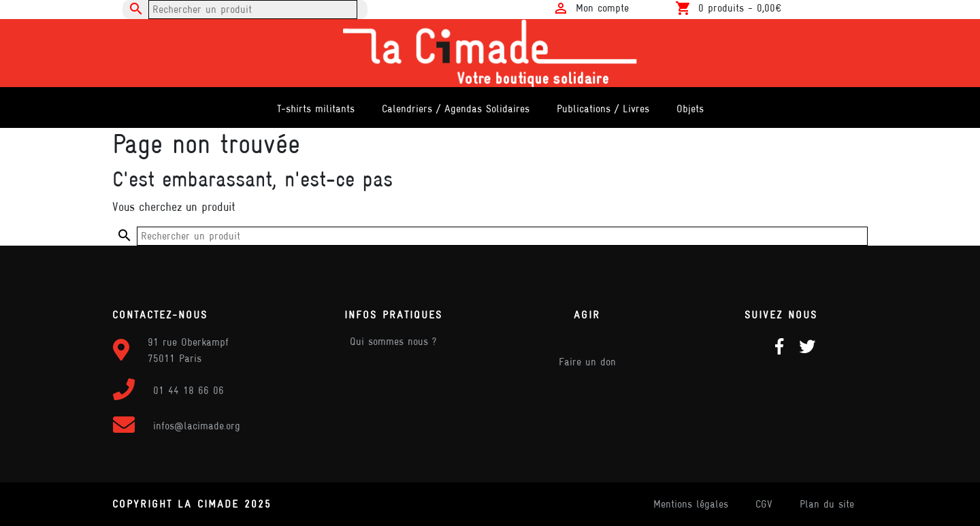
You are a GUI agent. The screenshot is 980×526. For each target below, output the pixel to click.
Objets (690, 109)
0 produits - (740, 8)
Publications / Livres (603, 109)
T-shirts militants (316, 109)
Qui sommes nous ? (393, 341)
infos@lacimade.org (197, 426)
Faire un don (587, 362)
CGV (764, 504)
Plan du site (827, 504)
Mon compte (602, 8)
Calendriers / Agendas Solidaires (456, 109)
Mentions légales (691, 504)
